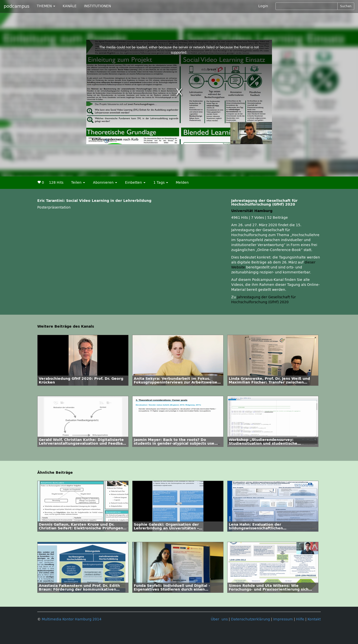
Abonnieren (105, 183)
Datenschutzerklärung (250, 619)
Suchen (346, 6)
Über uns (219, 619)
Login (263, 6)
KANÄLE (70, 6)
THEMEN (46, 6)
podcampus (17, 6)
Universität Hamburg (252, 211)
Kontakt (314, 619)
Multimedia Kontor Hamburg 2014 (72, 619)
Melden (182, 183)
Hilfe (300, 619)
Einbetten (135, 183)
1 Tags (161, 183)
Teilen (78, 183)
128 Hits (56, 183)
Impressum (283, 619)
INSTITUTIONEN (97, 6)
